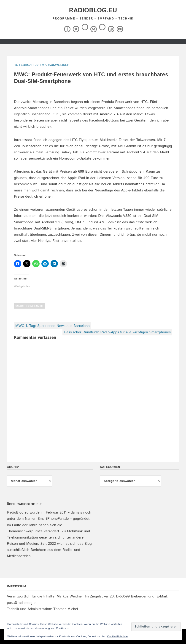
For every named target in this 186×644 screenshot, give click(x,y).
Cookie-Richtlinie (117, 637)
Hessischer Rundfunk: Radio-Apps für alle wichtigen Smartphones (117, 332)
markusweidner (56, 65)
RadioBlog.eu (93, 11)
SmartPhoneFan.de (30, 306)
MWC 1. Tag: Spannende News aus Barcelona (53, 326)
